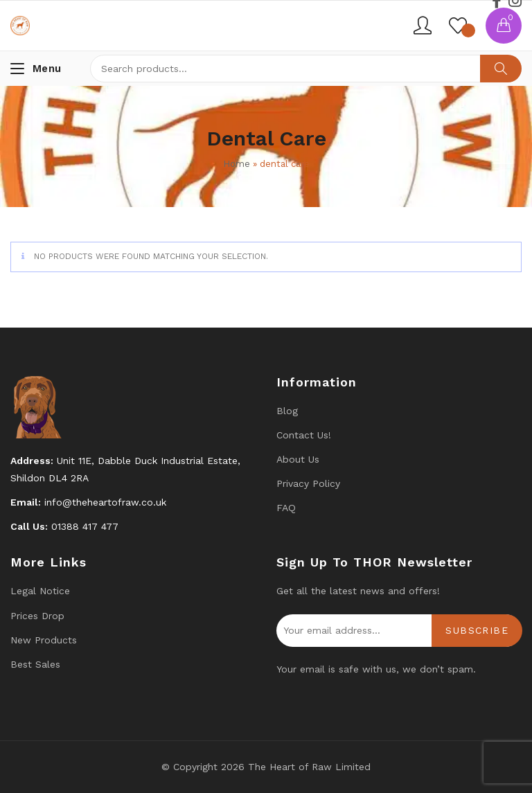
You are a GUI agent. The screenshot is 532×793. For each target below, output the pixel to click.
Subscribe (477, 630)
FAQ (286, 508)
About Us (298, 459)
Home (237, 164)
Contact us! (304, 435)
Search (501, 69)
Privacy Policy (308, 483)
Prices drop (37, 616)
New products (44, 640)
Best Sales (35, 664)
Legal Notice (40, 591)
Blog (287, 411)
